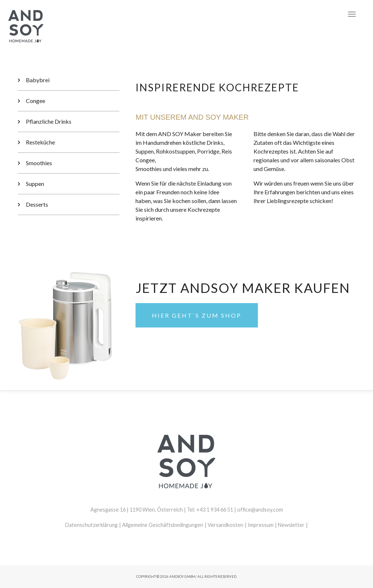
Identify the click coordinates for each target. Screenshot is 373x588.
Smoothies (39, 163)
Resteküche (40, 142)
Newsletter (291, 525)
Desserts (37, 204)
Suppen (35, 184)
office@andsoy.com (260, 510)
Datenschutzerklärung (91, 525)
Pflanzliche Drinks (49, 121)
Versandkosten (225, 525)
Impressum (261, 525)
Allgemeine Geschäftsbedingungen (163, 525)
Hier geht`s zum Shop (197, 315)
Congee (36, 101)
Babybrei (38, 80)
